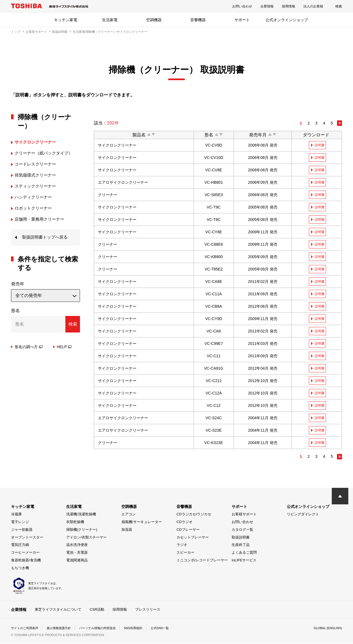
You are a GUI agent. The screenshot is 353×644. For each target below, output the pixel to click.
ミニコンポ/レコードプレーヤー (202, 561)
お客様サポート (36, 32)
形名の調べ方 (29, 347)
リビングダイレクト (303, 515)
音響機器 (198, 20)
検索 (339, 6)
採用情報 (288, 6)
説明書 (320, 145)
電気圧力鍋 (20, 546)
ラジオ (182, 546)
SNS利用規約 (142, 629)
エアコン (129, 515)
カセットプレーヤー (193, 538)
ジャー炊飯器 (22, 530)
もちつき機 (20, 568)
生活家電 (110, 20)
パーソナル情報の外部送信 (104, 629)
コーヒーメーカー (25, 553)
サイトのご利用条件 (26, 629)
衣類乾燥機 (75, 523)
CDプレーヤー (188, 530)
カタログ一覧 (242, 530)
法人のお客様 (313, 6)
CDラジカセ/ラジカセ (194, 515)
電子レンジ (20, 523)
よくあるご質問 (244, 553)
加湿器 (127, 530)
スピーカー (185, 553)
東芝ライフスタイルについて (58, 610)
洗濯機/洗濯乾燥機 (81, 515)
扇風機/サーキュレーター (142, 523)
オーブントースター (27, 538)
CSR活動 (97, 610)
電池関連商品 (77, 561)
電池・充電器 (77, 553)
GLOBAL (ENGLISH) (327, 629)
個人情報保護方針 (62, 629)
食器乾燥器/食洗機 (26, 561)
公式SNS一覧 (170, 629)
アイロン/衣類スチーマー (86, 538)
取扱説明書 (60, 32)
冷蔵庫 (16, 515)
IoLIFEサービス (244, 561)
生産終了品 (241, 546)
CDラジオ (184, 523)
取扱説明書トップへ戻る (46, 238)
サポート (242, 20)
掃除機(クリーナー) (82, 530)
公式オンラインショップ (287, 20)
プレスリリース (148, 610)
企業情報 (267, 6)
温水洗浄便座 (77, 546)
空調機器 (154, 20)
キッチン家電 (66, 20)
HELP (64, 347)
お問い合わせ (242, 6)
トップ (16, 32)
